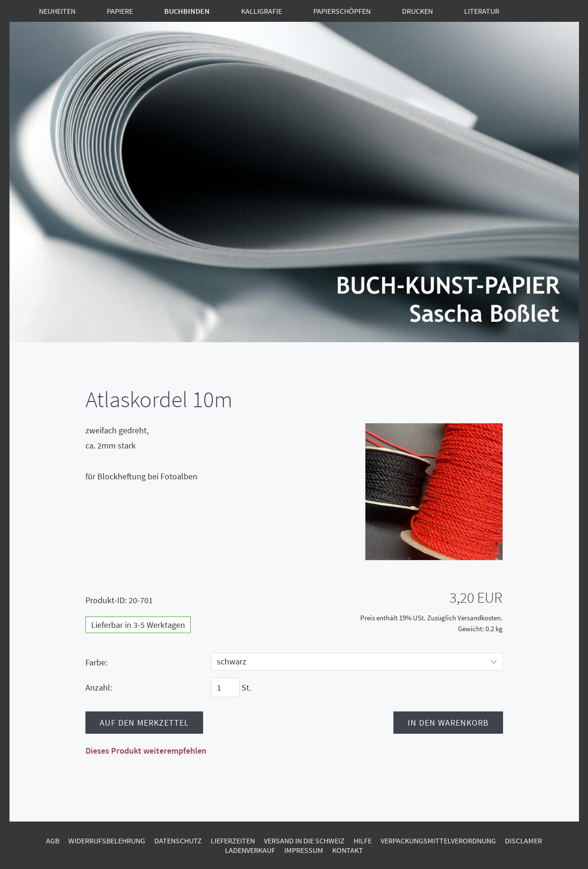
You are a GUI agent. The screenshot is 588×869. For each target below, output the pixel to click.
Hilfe (363, 841)
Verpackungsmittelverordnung (438, 841)
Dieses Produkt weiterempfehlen (146, 751)
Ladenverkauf (250, 850)
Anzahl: (99, 687)
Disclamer (523, 841)
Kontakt (348, 850)
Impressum (304, 850)
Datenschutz (178, 841)
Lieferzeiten (233, 841)
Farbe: (96, 662)
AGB (53, 841)
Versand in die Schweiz (304, 841)
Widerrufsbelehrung (107, 841)
